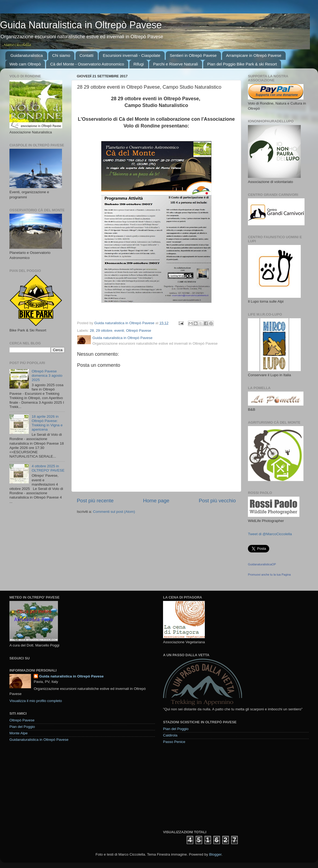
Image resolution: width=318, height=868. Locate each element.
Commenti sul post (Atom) (114, 512)
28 (92, 331)
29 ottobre (104, 331)
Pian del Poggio (22, 727)
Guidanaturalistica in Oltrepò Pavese (39, 740)
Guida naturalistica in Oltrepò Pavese (71, 676)
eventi (119, 331)
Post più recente (95, 501)
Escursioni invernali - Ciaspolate (131, 55)
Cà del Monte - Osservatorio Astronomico (87, 64)
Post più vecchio (217, 501)
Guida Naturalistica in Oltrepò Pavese (81, 25)
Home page (156, 501)
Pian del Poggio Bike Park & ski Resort (242, 64)
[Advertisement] (203, 787)
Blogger (215, 854)
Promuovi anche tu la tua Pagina (269, 575)
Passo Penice (174, 742)
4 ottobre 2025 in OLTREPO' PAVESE (48, 468)
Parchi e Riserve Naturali (175, 64)
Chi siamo (61, 55)
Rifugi (139, 64)
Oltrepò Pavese (139, 331)
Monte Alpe (19, 733)
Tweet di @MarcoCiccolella (270, 534)
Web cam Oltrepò (25, 64)
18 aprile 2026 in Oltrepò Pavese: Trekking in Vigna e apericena (47, 423)
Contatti (87, 55)
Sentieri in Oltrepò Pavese (193, 55)
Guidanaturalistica (27, 55)
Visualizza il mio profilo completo (36, 701)
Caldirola (170, 735)
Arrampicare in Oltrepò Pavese (254, 55)
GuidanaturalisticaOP (262, 564)
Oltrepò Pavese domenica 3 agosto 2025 (47, 376)
